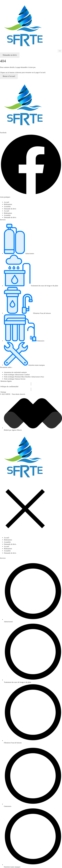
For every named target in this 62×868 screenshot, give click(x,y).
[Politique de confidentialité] (31, 387)
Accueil (6, 202)
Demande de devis (10, 209)
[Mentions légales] (31, 381)
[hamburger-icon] (60, 51)
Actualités (7, 206)
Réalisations (8, 204)
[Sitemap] (31, 392)
